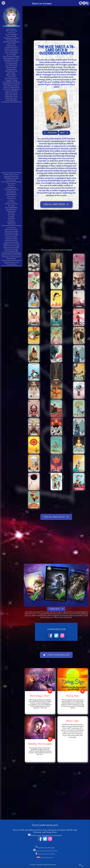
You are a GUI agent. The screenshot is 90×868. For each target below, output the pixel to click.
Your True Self (11, 36)
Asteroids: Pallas (11, 100)
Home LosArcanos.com (56, 655)
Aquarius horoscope (11, 248)
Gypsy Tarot (11, 45)
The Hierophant (11, 195)
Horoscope (11, 227)
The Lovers (11, 196)
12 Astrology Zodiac (11, 251)
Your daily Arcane (11, 78)
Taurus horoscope (11, 231)
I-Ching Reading (11, 64)
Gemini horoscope (11, 233)
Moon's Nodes (11, 75)
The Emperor (11, 193)
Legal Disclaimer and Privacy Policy (11, 263)
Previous (50, 133)
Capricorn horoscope (11, 246)
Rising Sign (73, 696)
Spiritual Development (11, 42)
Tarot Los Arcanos (42, 3)
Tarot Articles (11, 180)
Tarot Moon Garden (11, 178)
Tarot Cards (11, 76)
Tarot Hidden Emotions (11, 82)
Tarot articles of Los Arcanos (45, 851)
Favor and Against (11, 53)
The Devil (11, 213)
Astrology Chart (40, 696)
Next (64, 133)
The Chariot (11, 198)
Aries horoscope (11, 229)
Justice (11, 200)
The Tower (11, 215)
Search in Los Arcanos (45, 848)
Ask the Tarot (11, 29)
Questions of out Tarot (11, 84)
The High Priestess (11, 189)
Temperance (11, 211)
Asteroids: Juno (11, 98)
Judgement (11, 222)
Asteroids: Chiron (11, 93)
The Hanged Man (11, 207)
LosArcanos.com (49, 865)
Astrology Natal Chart (11, 58)
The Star (11, 217)
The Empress (11, 191)
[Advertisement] (11, 137)
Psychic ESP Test (11, 91)
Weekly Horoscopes (11, 60)
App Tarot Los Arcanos (45, 854)
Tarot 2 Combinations (11, 87)
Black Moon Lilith (11, 71)
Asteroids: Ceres (11, 97)
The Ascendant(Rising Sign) (11, 68)
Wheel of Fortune (11, 204)
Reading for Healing (11, 38)
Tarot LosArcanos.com (45, 825)
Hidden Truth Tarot (11, 49)
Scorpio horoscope (11, 242)
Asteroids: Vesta (11, 95)
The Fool (11, 185)
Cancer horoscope (11, 235)
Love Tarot (11, 33)
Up (81, 865)
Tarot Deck (11, 184)
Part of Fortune (11, 66)
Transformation (11, 209)
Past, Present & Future (11, 56)
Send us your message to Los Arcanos (45, 835)
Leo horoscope (11, 237)
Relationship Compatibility (11, 253)
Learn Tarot (56, 609)
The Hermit (11, 202)
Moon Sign (11, 73)
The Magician (11, 187)
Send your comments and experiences (11, 258)
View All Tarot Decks (11, 86)
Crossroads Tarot (11, 47)
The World (11, 224)
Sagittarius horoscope (11, 244)
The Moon (11, 218)
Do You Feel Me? (11, 34)
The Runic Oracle (11, 62)
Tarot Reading (11, 40)
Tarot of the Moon (11, 51)
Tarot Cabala (11, 55)
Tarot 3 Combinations (11, 89)
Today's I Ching (11, 80)
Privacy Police (51, 832)
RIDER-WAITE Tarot (11, 175)
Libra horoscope (11, 240)
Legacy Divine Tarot (11, 176)
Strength (11, 206)
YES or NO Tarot (11, 31)
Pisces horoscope (11, 249)
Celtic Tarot (11, 44)
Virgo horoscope (11, 238)
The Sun (11, 220)
